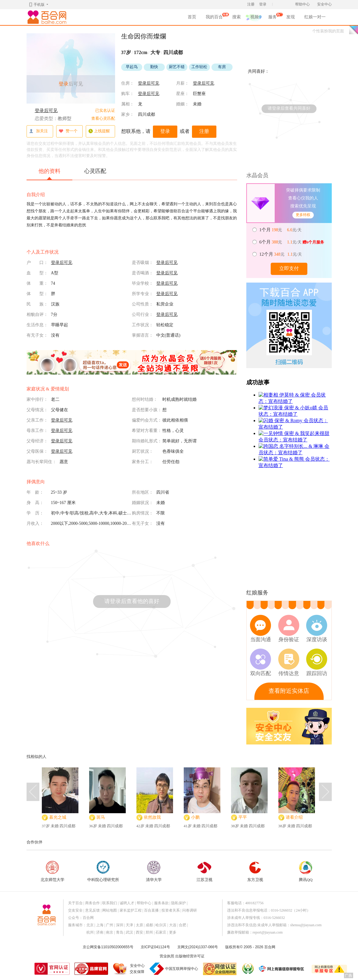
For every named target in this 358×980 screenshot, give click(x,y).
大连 (173, 925)
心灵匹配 (95, 171)
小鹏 (195, 817)
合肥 (183, 925)
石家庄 (161, 932)
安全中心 (324, 4)
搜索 (237, 17)
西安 (139, 932)
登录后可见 (46, 111)
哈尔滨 (161, 925)
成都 (149, 925)
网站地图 (110, 910)
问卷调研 (190, 910)
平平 (243, 817)
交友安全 (75, 910)
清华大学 (154, 871)
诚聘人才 (127, 903)
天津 (129, 925)
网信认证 (220, 969)
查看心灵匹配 (103, 118)
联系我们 (110, 903)
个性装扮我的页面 (328, 31)
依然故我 (152, 817)
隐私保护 (179, 903)
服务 (273, 18)
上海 (100, 925)
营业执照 (167, 956)
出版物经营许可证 (190, 956)
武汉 (129, 932)
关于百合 (75, 903)
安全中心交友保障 (137, 969)
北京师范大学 (52, 871)
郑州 (149, 932)
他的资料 (49, 174)
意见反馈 (92, 910)
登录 (263, 4)
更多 (173, 932)
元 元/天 (281, 230)
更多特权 (303, 215)
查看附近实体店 (289, 691)
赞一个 (68, 131)
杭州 (90, 932)
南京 (110, 932)
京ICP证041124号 (155, 947)
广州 (110, 925)
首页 (192, 17)
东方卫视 (255, 871)
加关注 (38, 131)
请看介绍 (294, 817)
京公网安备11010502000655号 (108, 947)
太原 (139, 925)
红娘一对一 (315, 17)
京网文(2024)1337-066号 (198, 947)
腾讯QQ (306, 871)
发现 (291, 17)
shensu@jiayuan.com (306, 925)
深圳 (120, 925)
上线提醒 (99, 131)
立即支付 (289, 268)
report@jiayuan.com (268, 932)
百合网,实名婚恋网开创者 (48, 17)
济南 (100, 932)
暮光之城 (58, 817)
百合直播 (151, 910)
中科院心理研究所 (103, 871)
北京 (90, 925)
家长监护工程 (131, 910)
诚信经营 (248, 969)
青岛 (120, 932)
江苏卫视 (204, 871)
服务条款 (161, 903)
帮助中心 (302, 4)
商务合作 (92, 903)
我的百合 (214, 18)
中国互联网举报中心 (182, 969)
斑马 (101, 817)
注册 (251, 4)
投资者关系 (171, 910)
